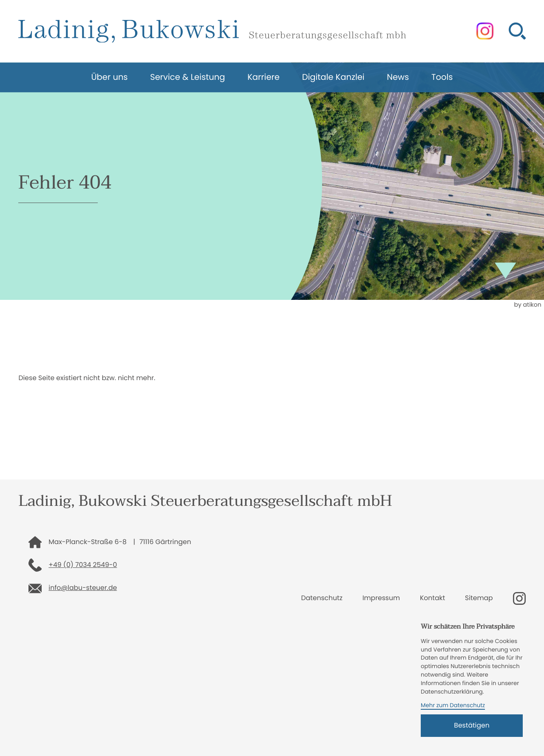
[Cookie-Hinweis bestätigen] (472, 726)
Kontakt (432, 598)
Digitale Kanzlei (333, 77)
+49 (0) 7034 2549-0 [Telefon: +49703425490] (83, 565)
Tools (442, 77)
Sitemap (479, 598)
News (398, 77)
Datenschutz (322, 598)
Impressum (381, 598)
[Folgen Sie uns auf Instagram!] (485, 31)
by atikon (527, 305)
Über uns (109, 77)
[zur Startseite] (212, 31)
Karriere (263, 77)
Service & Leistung (187, 77)
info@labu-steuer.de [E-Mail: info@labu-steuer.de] (83, 588)
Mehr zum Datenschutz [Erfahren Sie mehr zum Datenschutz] (453, 705)
